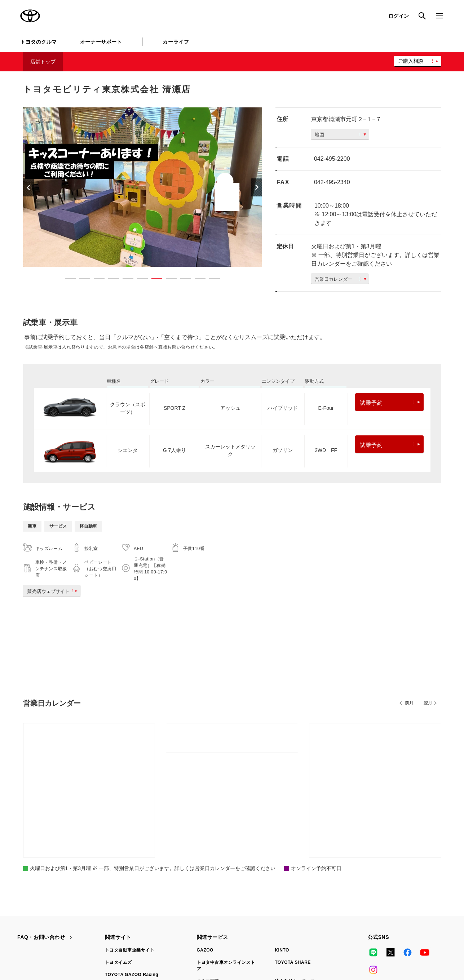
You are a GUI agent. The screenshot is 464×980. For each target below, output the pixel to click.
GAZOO (205, 846)
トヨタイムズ (118, 858)
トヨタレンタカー (215, 889)
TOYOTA (30, 16)
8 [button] (168, 280)
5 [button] (124, 280)
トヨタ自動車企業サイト (130, 846)
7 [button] (153, 280)
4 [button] (110, 280)
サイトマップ (31, 944)
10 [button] (196, 280)
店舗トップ (43, 62)
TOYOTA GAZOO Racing (132, 870)
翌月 (428, 703)
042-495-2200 (332, 159)
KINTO (282, 846)
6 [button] (139, 280)
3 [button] (96, 280)
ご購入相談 (411, 61)
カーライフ (176, 42)
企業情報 (327, 944)
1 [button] (67, 280)
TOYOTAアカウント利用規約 (203, 944)
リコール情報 (361, 944)
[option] (143, 187)
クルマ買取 (208, 877)
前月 (409, 703)
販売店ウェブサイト (54, 591)
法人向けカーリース (295, 877)
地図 (340, 135)
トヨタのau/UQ (291, 889)
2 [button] (81, 280)
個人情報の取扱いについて (135, 944)
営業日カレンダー (341, 279)
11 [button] (211, 280)
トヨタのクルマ (39, 42)
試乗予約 (390, 403)
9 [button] (182, 280)
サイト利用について (76, 944)
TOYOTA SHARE (293, 858)
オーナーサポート (101, 42)
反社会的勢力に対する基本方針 (275, 944)
